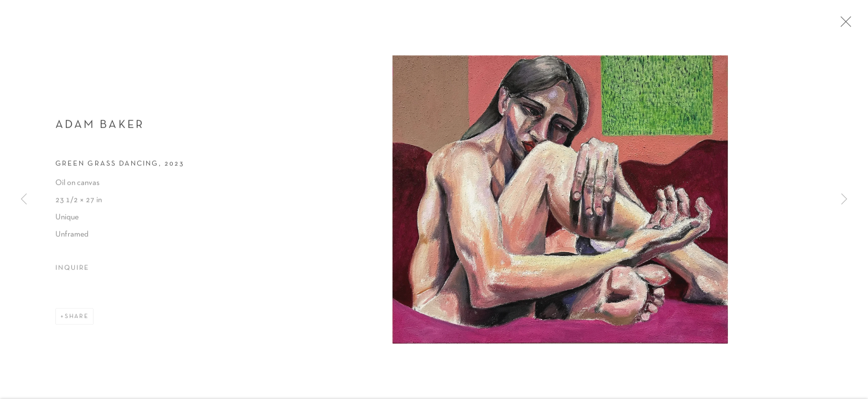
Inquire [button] (72, 272)
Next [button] (844, 199)
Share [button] (77, 320)
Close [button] (849, 25)
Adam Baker (100, 128)
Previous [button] (24, 199)
